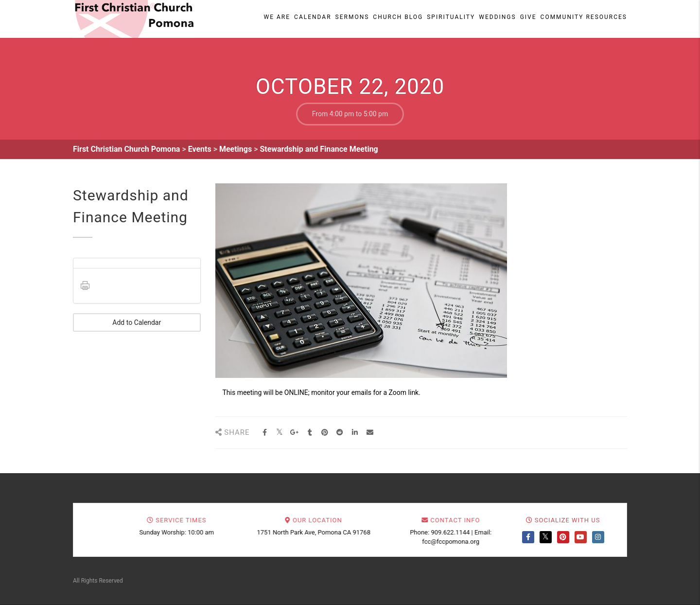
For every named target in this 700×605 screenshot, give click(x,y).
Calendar (313, 17)
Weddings (497, 17)
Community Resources (584, 17)
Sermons (352, 17)
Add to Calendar (137, 322)
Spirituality (451, 17)
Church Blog (398, 17)
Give (528, 17)
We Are (277, 17)
